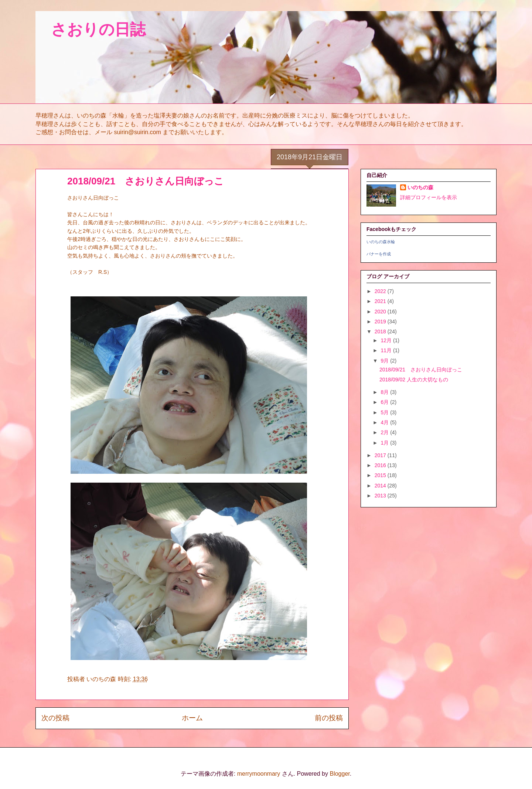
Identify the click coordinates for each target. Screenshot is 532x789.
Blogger (340, 774)
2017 (381, 455)
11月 (387, 350)
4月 (385, 422)
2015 (381, 475)
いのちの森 (420, 187)
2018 (381, 331)
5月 (385, 412)
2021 (381, 301)
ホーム (192, 718)
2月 (385, 432)
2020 (381, 312)
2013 (381, 496)
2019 (381, 322)
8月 (385, 392)
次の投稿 (55, 718)
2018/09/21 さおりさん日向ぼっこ (421, 370)
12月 (387, 340)
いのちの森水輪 (381, 242)
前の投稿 (329, 718)
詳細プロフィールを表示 (429, 197)
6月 (385, 402)
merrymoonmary (259, 774)
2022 (381, 291)
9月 (385, 361)
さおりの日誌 (91, 29)
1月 (385, 443)
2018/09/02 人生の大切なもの (414, 380)
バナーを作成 (379, 254)
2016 (381, 465)
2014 (381, 486)
